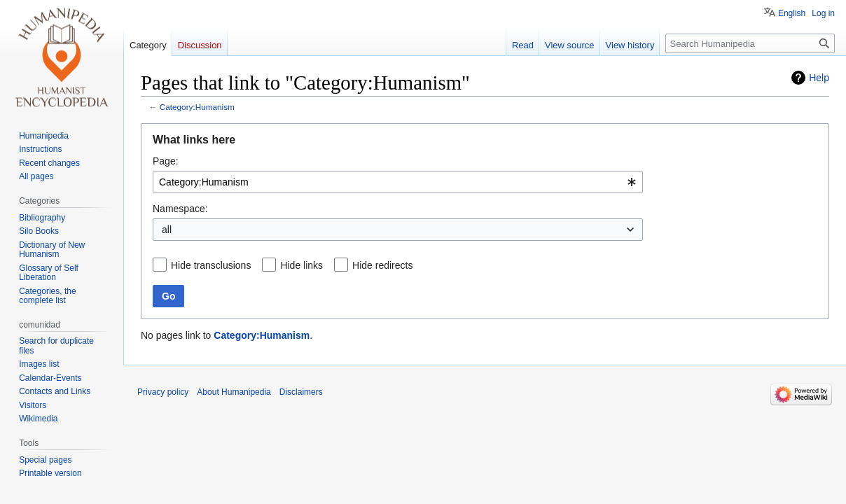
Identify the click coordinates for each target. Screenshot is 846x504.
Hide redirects (382, 265)
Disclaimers (301, 392)
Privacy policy (163, 392)
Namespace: (180, 209)
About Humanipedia (234, 392)
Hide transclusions (211, 265)
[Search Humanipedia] (750, 43)
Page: (166, 161)
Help (819, 78)
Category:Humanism (197, 107)
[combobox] (398, 182)
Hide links (301, 265)
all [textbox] (167, 230)
